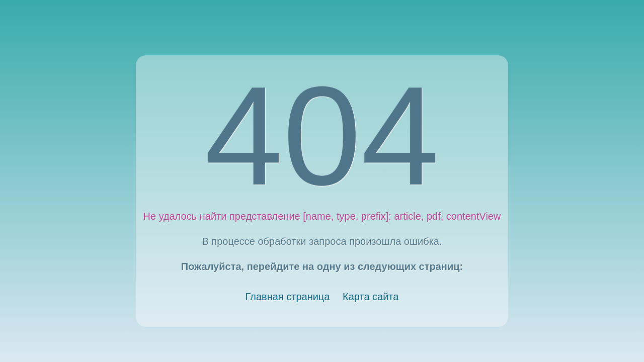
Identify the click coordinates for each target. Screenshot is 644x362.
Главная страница (288, 297)
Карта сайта (371, 297)
